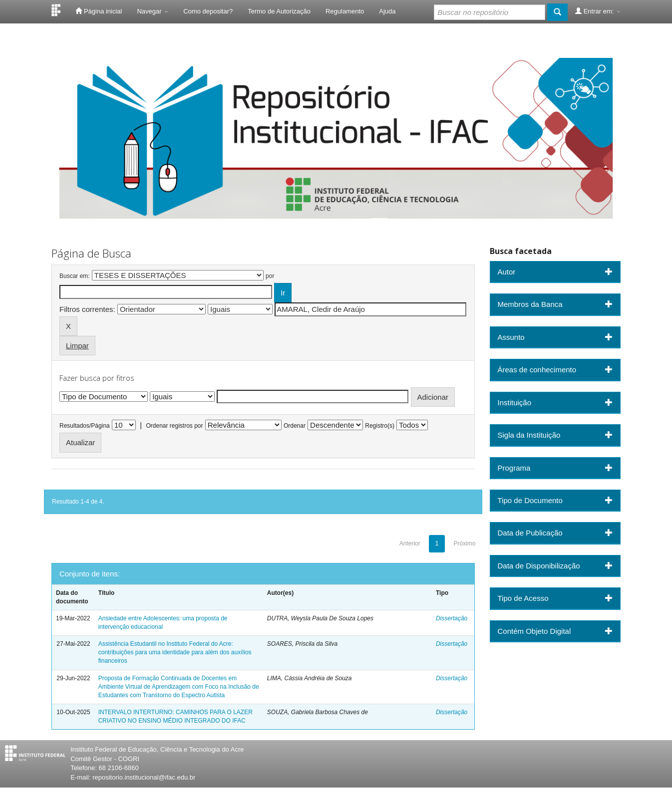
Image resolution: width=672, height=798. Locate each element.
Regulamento (345, 11)
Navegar (153, 11)
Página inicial (99, 11)
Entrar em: (598, 11)
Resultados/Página (85, 426)
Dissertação (452, 618)
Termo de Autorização (279, 11)
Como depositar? (208, 11)
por (270, 276)
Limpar (77, 346)
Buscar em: (75, 276)
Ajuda (387, 11)
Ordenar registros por (174, 426)
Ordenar (295, 426)
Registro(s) (380, 426)
